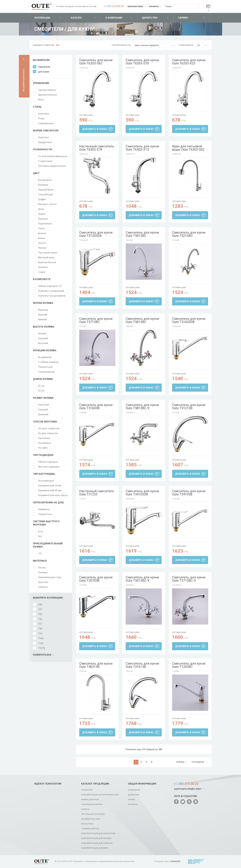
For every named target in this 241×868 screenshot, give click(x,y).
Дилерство (150, 18)
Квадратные (45, 142)
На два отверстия (48, 433)
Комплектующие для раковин (96, 838)
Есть (41, 531)
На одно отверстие (49, 428)
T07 (40, 624)
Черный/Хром (46, 190)
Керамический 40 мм (50, 490)
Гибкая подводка (48, 462)
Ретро (41, 118)
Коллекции (42, 18)
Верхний (43, 315)
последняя (198, 762)
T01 (40, 609)
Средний (43, 338)
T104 (41, 638)
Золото (42, 243)
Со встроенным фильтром (53, 156)
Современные (46, 123)
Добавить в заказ (95, 129)
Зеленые (43, 267)
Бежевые (43, 185)
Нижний (42, 319)
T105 (41, 643)
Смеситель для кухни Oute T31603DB (189, 320)
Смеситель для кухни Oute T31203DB (96, 234)
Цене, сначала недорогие (155, 45)
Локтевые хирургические (52, 166)
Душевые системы (91, 819)
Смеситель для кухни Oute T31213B (189, 406)
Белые (42, 238)
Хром (41, 209)
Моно (41, 100)
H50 (40, 605)
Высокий (43, 343)
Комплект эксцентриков (52, 296)
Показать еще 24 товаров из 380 (144, 749)
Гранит (42, 214)
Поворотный (45, 367)
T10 (40, 634)
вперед (180, 762)
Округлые (43, 137)
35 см (41, 391)
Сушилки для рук (90, 829)
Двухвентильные (47, 95)
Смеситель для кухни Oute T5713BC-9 (189, 579)
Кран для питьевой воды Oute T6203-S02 (188, 148)
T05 (40, 614)
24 (203, 45)
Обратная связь (135, 7)
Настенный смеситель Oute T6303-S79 (97, 148)
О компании (114, 18)
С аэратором (45, 161)
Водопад (43, 310)
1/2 (40, 554)
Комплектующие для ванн (95, 848)
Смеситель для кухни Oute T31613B (142, 665)
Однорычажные (47, 90)
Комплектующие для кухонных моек (100, 795)
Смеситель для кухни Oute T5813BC (142, 320)
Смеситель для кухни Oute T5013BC (142, 234)
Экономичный (46, 481)
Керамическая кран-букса (53, 495)
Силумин (43, 572)
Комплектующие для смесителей (98, 834)
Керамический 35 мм (50, 486)
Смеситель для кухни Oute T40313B (96, 665)
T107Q (42, 648)
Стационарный (46, 372)
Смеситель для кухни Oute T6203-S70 (142, 62)
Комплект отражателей (51, 291)
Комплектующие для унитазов (97, 843)
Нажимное (44, 509)
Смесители (44, 67)
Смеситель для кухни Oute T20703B (96, 579)
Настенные (44, 438)
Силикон (43, 587)
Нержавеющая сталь (50, 577)
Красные (43, 219)
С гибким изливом (48, 362)
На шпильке (45, 443)
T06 (40, 619)
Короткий (43, 405)
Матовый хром (46, 257)
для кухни (44, 72)
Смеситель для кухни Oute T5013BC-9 (142, 579)
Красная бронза (47, 262)
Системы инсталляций (93, 814)
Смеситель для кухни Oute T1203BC (189, 665)
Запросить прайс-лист (188, 789)
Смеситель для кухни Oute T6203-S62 (96, 62)
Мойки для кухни (90, 800)
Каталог (77, 18)
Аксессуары (87, 824)
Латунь (42, 568)
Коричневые (45, 224)
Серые (42, 272)
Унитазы (85, 809)
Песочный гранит (48, 253)
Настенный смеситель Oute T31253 (97, 493)
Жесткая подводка (49, 467)
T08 (40, 629)
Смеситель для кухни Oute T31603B (96, 406)
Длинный (43, 414)
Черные (42, 248)
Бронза (42, 233)
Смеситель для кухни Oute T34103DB (142, 493)
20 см (41, 386)
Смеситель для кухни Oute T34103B (189, 493)
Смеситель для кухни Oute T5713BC (96, 320)
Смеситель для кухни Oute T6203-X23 (189, 62)
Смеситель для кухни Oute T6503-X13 (142, 148)
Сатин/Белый (45, 195)
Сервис (183, 18)
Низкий (42, 334)
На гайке (43, 448)
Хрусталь (43, 582)
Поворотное (45, 514)
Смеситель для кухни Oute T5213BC (189, 234)
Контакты (154, 7)
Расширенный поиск (24, 80)
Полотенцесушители (92, 804)
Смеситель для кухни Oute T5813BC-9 (142, 406)
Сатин (41, 228)
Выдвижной (45, 357)
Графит (42, 199)
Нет (40, 536)
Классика (43, 114)
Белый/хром (45, 180)
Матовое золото (47, 204)
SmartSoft (175, 861)
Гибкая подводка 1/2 (50, 286)
